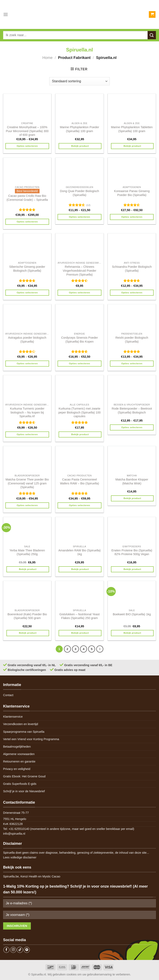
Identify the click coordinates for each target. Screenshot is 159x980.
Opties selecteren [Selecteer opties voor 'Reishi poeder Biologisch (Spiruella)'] (132, 363)
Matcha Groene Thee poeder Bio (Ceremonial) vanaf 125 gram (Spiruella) (27, 483)
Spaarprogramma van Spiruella (24, 732)
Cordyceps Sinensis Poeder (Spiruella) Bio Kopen (79, 340)
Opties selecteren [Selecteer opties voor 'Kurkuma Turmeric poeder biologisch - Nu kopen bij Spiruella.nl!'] (27, 434)
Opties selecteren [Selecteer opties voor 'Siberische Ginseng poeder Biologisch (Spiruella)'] (27, 293)
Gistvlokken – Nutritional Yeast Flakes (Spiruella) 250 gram (79, 616)
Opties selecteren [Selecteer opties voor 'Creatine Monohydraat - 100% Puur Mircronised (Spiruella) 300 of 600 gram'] (27, 146)
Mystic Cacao (51, 876)
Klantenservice (13, 717)
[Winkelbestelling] (79, 81)
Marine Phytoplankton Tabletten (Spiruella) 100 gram (132, 129)
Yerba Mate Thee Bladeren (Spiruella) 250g (27, 552)
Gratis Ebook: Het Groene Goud (24, 776)
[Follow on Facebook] (6, 950)
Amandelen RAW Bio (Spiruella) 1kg (79, 552)
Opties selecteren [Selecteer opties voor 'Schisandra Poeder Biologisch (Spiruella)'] (132, 293)
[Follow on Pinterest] (27, 950)
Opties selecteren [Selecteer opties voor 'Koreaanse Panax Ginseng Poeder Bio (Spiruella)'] (132, 217)
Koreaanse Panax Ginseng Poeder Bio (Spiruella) (132, 193)
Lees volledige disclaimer (20, 857)
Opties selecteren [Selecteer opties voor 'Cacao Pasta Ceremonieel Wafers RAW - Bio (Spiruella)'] (79, 505)
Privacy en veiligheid (17, 769)
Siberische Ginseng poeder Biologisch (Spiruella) (27, 269)
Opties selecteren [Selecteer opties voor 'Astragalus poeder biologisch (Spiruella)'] (27, 363)
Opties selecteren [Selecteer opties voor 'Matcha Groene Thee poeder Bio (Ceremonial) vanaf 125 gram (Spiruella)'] (27, 505)
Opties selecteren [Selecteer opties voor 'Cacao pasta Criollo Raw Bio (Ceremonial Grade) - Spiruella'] (27, 222)
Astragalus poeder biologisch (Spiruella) (27, 340)
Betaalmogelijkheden (17, 747)
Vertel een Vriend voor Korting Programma (31, 739)
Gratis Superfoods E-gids (20, 784)
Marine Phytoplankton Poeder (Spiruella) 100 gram (79, 129)
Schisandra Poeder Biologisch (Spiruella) (132, 269)
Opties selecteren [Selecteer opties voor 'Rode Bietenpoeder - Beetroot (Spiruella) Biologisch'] (132, 427)
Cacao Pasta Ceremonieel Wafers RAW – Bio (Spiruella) (79, 481)
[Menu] (6, 14)
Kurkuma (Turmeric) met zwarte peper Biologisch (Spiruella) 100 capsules (79, 412)
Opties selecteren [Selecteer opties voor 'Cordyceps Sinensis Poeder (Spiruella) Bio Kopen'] (79, 363)
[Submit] (152, 35)
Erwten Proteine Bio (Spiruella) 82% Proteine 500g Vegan (132, 552)
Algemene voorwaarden (19, 754)
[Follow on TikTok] (20, 950)
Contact (8, 695)
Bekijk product (80, 146)
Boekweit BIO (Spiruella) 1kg (132, 614)
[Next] (100, 649)
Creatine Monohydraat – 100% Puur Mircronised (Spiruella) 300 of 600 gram (27, 131)
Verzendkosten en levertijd (21, 724)
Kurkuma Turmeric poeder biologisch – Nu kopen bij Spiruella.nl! (27, 412)
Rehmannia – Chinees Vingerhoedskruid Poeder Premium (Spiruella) (79, 271)
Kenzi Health (29, 876)
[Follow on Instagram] (13, 950)
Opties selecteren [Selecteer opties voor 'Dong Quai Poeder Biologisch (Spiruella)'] (79, 217)
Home (48, 58)
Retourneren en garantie (19, 761)
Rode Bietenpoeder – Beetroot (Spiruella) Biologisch (132, 411)
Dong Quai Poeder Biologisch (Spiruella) (80, 193)
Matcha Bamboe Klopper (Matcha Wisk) (132, 481)
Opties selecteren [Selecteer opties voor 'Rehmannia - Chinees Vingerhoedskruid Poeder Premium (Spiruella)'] (79, 293)
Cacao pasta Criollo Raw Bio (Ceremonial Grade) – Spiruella (27, 198)
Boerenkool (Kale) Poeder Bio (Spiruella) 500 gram (27, 616)
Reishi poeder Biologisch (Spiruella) (132, 340)
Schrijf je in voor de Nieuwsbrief (24, 791)
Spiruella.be (11, 876)
